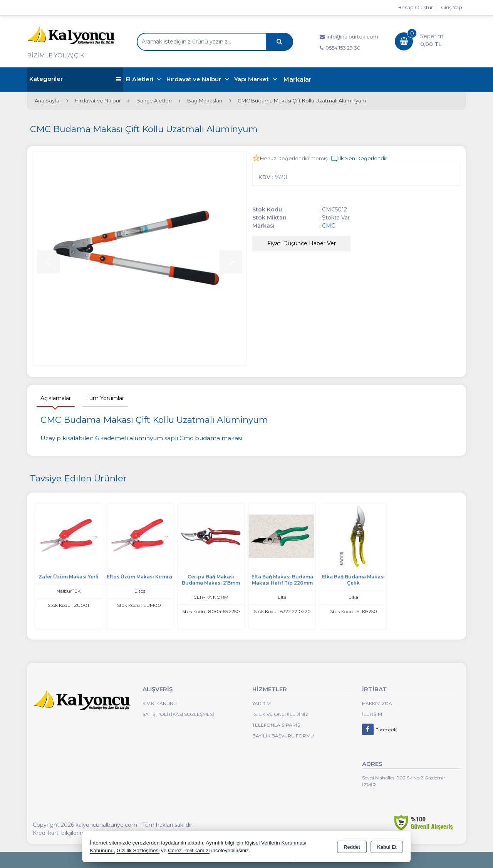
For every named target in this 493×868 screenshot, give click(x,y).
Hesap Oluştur (415, 7)
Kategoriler (75, 79)
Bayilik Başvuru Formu (283, 736)
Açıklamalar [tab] (56, 398)
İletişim (372, 714)
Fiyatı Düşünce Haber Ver (302, 243)
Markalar (298, 80)
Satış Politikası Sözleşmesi (178, 714)
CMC (329, 226)
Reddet (352, 847)
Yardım (262, 703)
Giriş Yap (452, 7)
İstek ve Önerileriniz (280, 714)
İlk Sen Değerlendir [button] (359, 159)
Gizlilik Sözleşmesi (138, 850)
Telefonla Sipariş (276, 725)
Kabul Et (387, 847)
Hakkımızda (377, 703)
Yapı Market (252, 79)
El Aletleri (140, 79)
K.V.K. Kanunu (160, 703)
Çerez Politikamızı (189, 850)
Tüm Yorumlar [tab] (105, 398)
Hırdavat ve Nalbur (195, 79)
